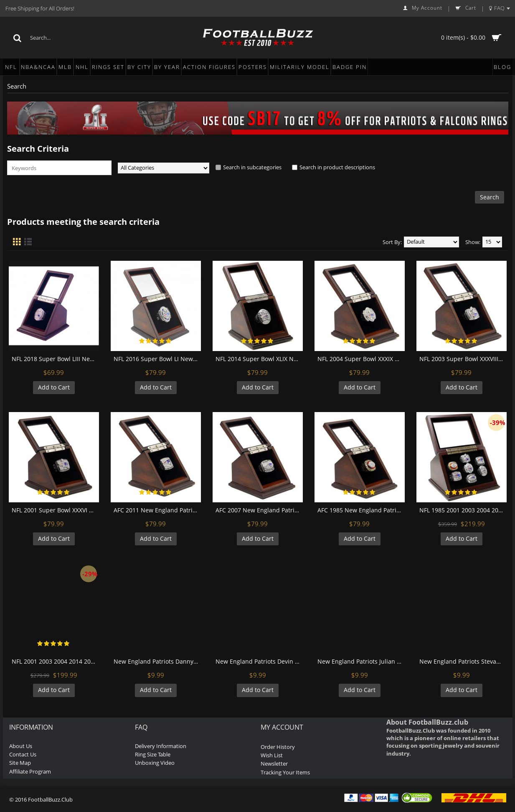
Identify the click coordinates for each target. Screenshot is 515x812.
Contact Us (23, 754)
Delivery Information (161, 746)
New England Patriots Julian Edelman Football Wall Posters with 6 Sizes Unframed (361, 661)
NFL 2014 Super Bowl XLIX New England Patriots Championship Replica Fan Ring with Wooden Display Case (259, 359)
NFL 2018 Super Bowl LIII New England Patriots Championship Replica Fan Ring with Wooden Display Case (55, 359)
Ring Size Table (153, 754)
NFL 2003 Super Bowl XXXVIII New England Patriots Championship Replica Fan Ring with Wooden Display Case (463, 359)
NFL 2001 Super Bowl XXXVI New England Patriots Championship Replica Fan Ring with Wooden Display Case (55, 510)
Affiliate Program (30, 771)
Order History (278, 747)
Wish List (272, 755)
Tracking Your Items (285, 772)
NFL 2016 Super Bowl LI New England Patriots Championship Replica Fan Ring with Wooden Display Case (157, 359)
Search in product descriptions (337, 167)
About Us (21, 746)
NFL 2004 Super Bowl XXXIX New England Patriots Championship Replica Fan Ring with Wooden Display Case (361, 359)
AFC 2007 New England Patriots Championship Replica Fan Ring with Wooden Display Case (259, 510)
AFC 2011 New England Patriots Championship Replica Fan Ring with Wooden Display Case (157, 510)
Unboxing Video (155, 763)
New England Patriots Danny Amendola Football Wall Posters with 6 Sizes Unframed (157, 661)
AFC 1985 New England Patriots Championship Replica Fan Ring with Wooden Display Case (361, 510)
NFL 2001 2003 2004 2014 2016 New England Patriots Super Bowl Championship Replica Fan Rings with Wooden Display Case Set (55, 661)
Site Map (20, 763)
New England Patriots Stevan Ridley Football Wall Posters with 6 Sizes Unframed (463, 661)
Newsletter (274, 764)
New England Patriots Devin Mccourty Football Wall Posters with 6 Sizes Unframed (259, 661)
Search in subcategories (252, 167)
